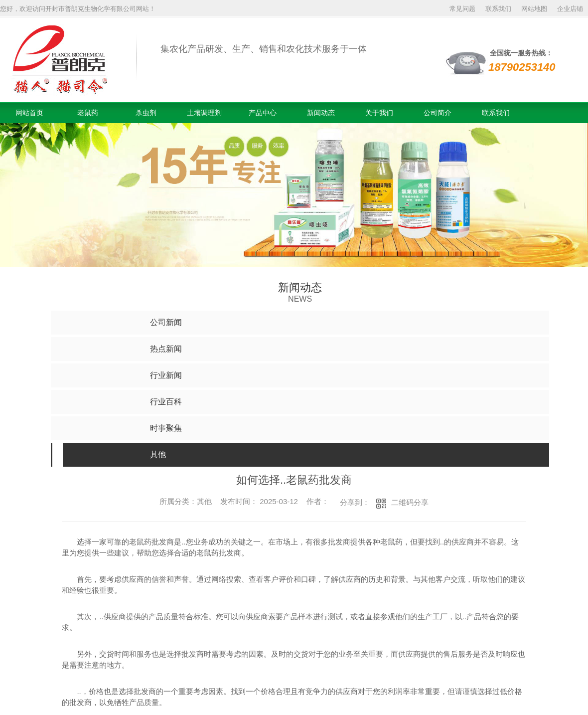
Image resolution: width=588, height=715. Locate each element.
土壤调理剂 (204, 113)
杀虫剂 (146, 113)
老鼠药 (88, 113)
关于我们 (379, 113)
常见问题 (462, 9)
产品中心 (263, 113)
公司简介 (438, 113)
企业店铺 (570, 9)
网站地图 (534, 9)
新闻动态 (321, 113)
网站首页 (29, 113)
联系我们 (498, 9)
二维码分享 (410, 502)
